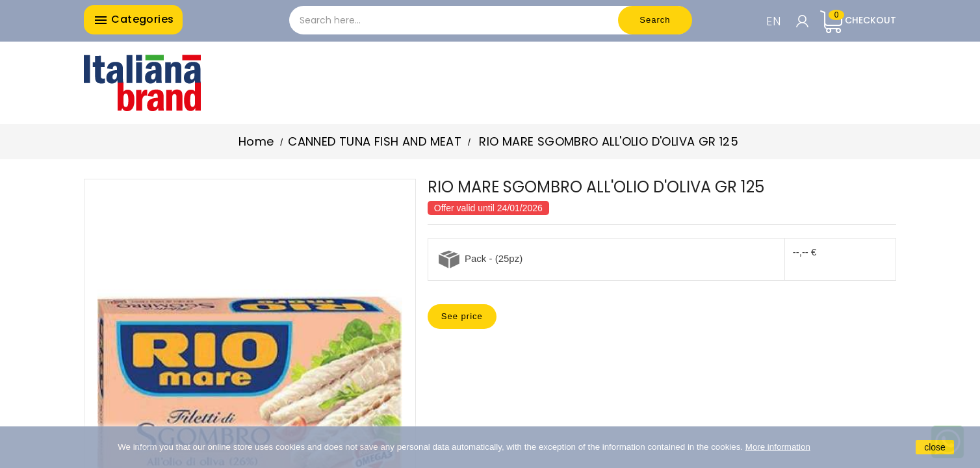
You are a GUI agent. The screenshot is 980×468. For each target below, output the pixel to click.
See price (462, 316)
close (935, 447)
